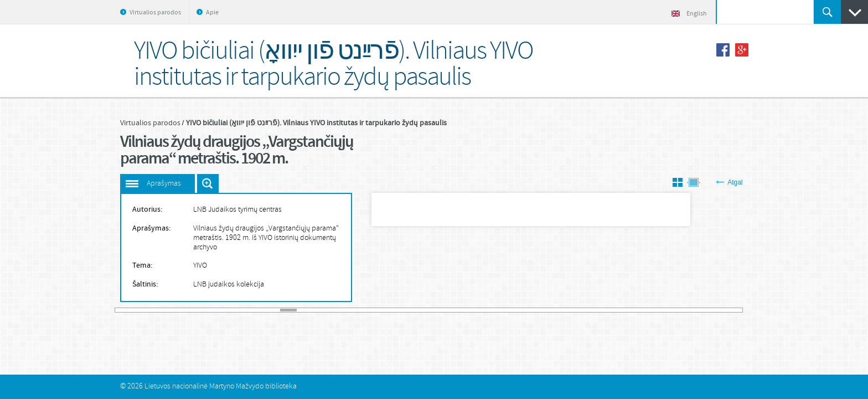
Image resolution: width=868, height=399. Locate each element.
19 (420, 310)
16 (371, 310)
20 (437, 310)
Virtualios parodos (155, 13)
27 (552, 310)
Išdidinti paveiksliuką (208, 183)
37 (717, 310)
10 (272, 310)
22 (469, 310)
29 (585, 310)
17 (387, 310)
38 (733, 310)
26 (535, 310)
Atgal (729, 182)
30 (601, 310)
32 (634, 310)
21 (453, 310)
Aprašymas (164, 184)
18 (404, 310)
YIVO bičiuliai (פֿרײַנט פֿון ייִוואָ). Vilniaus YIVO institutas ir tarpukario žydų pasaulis (316, 123)
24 (503, 310)
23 (486, 310)
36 (700, 310)
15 (354, 310)
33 (651, 310)
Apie (212, 13)
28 (569, 310)
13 (322, 310)
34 (667, 310)
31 (618, 310)
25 (519, 310)
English (689, 14)
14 (338, 310)
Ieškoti (827, 12)
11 (288, 310)
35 (684, 310)
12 (305, 310)
